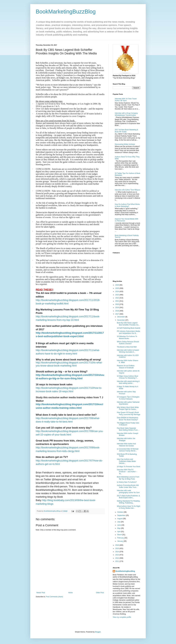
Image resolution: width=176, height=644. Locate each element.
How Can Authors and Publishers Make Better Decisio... (126, 461)
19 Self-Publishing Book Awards (129, 328)
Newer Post (41, 593)
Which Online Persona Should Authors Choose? (128, 343)
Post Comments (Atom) (54, 597)
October (120, 512)
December (121, 317)
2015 (117, 548)
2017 (117, 314)
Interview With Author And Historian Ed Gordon (126, 445)
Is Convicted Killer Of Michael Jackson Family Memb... (128, 450)
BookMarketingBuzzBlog (66, 12)
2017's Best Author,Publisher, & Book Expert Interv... (128, 497)
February (121, 538)
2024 (117, 291)
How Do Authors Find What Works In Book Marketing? (127, 205)
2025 (117, 288)
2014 (117, 552)
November (121, 320)
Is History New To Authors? (127, 482)
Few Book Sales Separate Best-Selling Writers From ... (128, 429)
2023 (117, 295)
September (122, 515)
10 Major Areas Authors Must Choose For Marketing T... (127, 377)
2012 (117, 558)
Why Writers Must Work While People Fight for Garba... (128, 408)
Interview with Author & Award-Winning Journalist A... (128, 351)
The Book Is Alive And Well (127, 347)
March (120, 535)
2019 (117, 308)
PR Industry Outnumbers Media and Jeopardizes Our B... (128, 332)
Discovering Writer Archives (125, 144)
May (119, 528)
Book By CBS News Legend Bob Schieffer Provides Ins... (128, 324)
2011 (117, 561)
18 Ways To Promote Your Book (128, 467)
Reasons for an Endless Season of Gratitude (126, 367)
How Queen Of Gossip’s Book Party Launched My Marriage (128, 413)
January (120, 541)
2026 (117, 285)
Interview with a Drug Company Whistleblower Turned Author (126, 114)
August (120, 519)
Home (71, 593)
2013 (117, 555)
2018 (117, 311)
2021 (117, 301)
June (119, 525)
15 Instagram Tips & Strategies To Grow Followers (128, 398)
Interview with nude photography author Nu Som (128, 491)
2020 (117, 304)
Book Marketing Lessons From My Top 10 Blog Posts (128, 478)
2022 (117, 298)
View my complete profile (122, 617)
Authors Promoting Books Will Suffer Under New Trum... (128, 486)
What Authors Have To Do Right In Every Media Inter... (128, 507)
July (119, 522)
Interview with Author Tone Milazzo (127, 190)
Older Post (100, 593)
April (119, 532)
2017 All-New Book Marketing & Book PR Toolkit (126, 131)
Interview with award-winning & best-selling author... (128, 382)
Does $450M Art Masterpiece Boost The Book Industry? (128, 419)
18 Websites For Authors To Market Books (127, 337)
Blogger (98, 632)
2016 (117, 545)
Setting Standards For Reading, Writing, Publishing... (128, 502)
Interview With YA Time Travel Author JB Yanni (126, 100)
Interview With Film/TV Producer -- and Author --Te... (127, 472)
